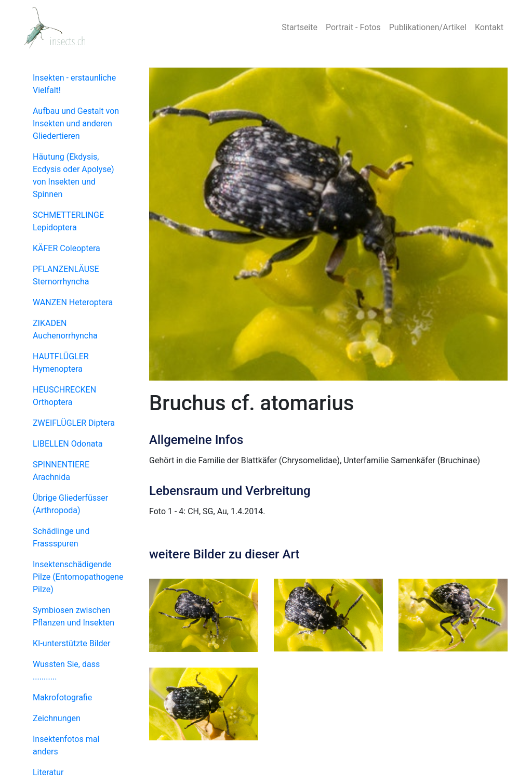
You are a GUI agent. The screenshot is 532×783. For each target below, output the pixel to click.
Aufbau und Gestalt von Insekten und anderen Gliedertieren (76, 123)
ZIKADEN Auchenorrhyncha (65, 329)
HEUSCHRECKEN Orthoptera (64, 396)
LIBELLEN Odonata (68, 444)
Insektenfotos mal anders (66, 745)
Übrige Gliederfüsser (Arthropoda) (70, 504)
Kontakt (489, 27)
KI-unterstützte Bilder (71, 643)
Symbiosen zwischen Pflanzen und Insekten (74, 616)
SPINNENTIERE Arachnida (61, 471)
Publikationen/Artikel (428, 27)
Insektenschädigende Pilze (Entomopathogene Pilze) (78, 577)
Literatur (48, 772)
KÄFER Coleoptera (66, 248)
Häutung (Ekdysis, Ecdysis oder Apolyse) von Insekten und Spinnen (74, 175)
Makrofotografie (62, 697)
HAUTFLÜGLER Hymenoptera (61, 363)
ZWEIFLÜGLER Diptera (74, 423)
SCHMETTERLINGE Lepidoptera (68, 221)
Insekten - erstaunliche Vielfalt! (74, 84)
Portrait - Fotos (353, 27)
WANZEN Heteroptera (73, 302)
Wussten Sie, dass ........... (66, 670)
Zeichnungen (57, 718)
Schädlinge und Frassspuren (61, 537)
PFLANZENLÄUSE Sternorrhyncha (66, 275)
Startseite (300, 27)
